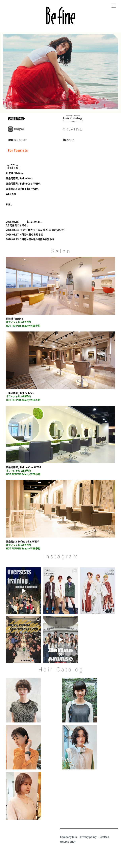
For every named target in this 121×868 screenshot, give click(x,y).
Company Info (69, 837)
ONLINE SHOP (68, 842)
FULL (9, 204)
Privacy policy (88, 837)
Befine (61, 16)
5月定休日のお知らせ (17, 225)
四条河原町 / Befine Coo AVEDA (24, 467)
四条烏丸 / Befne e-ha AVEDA (22, 189)
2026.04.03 (12, 230)
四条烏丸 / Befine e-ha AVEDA (23, 542)
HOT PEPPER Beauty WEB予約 (23, 326)
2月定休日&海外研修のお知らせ (37, 239)
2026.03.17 (12, 235)
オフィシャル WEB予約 (18, 322)
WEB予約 (11, 194)
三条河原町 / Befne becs (19, 178)
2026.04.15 (12, 222)
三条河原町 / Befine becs (20, 393)
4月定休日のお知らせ (32, 235)
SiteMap (104, 837)
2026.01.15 (12, 239)
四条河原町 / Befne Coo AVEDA (23, 184)
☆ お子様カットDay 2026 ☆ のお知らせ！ (43, 230)
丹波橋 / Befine (14, 173)
